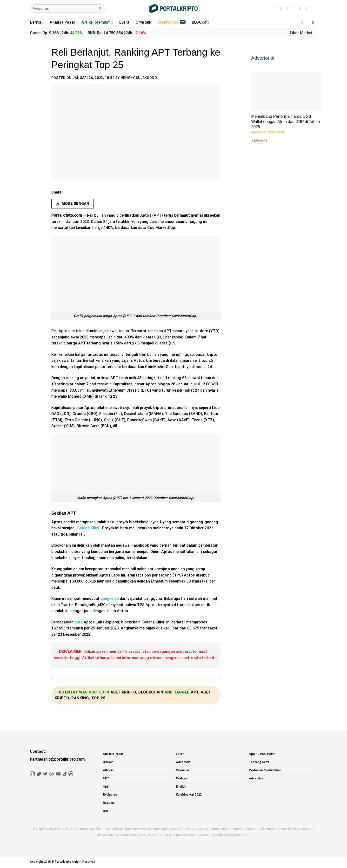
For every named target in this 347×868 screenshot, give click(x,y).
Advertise (256, 778)
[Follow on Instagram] (276, 8)
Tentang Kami (259, 762)
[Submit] (100, 8)
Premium (182, 770)
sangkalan (110, 599)
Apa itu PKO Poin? (262, 754)
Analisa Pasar (62, 22)
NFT (106, 778)
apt (195, 692)
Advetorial (184, 762)
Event (124, 22)
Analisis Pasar (113, 754)
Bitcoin (108, 762)
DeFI (106, 811)
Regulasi (109, 803)
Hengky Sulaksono (139, 78)
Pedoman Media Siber (265, 770)
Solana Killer (88, 528)
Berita (37, 22)
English (181, 787)
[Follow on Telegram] (314, 8)
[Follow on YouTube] (307, 8)
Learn (180, 754)
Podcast (182, 778)
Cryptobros (168, 22)
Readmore (259, 141)
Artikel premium (97, 22)
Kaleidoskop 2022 (189, 794)
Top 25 (98, 698)
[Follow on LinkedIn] (301, 8)
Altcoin (108, 770)
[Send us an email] (295, 8)
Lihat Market (301, 33)
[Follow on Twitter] (288, 8)
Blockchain (151, 692)
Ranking (80, 698)
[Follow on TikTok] (282, 8)
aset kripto (123, 692)
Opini (107, 787)
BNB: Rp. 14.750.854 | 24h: (122, 33)
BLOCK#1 (200, 22)
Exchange (110, 794)
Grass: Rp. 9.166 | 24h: (61, 33)
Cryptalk (143, 22)
